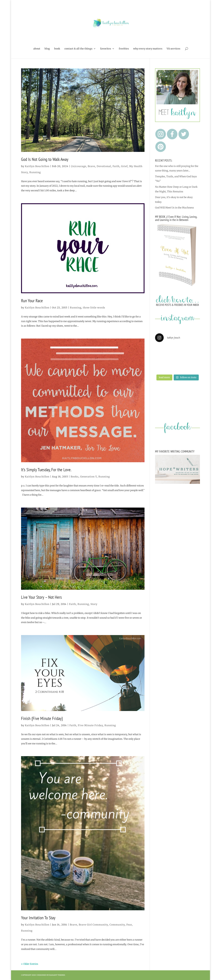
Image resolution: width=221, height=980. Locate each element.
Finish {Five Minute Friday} (42, 718)
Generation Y (88, 477)
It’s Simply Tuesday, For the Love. (46, 470)
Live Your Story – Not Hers (41, 597)
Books (75, 477)
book (57, 49)
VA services (173, 49)
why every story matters (148, 49)
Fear (129, 925)
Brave (91, 166)
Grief (124, 166)
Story (94, 604)
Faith (116, 166)
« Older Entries (30, 964)
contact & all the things (78, 49)
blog (47, 49)
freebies (124, 49)
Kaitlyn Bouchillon (37, 166)
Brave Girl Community (93, 925)
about (37, 49)
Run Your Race (32, 301)
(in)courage (79, 166)
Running (35, 172)
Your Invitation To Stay (38, 918)
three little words (94, 308)
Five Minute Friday (90, 725)
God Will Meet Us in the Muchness (174, 208)
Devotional (104, 166)
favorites (106, 49)
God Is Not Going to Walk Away (45, 159)
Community (117, 925)
